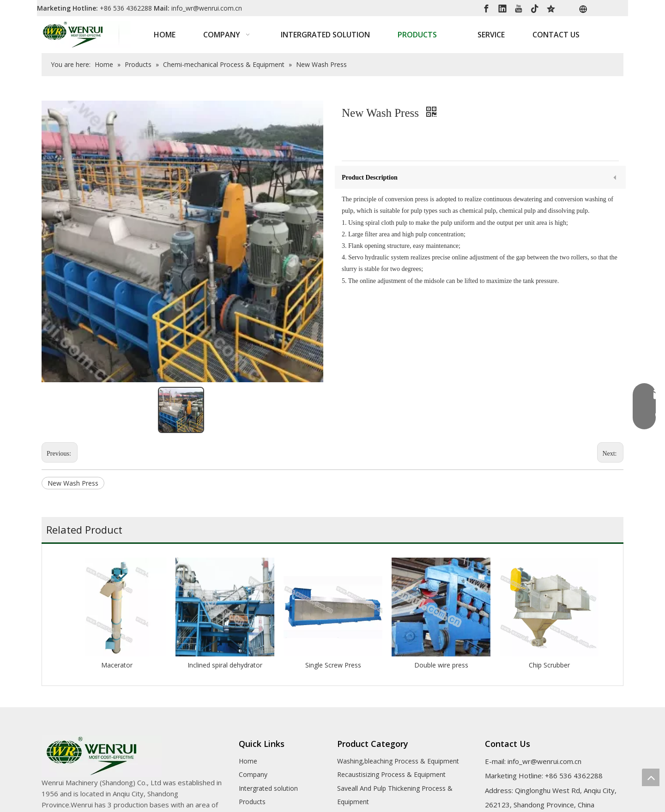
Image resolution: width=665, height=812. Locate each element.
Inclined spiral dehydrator (225, 665)
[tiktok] (535, 8)
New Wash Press (73, 483)
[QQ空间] (551, 8)
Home (248, 761)
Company (253, 774)
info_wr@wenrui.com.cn (207, 8)
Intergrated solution (268, 788)
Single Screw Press (333, 665)
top (651, 777)
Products (252, 802)
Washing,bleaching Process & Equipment (398, 761)
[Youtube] (519, 8)
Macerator (117, 665)
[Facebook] (486, 8)
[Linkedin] (502, 8)
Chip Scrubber (549, 665)
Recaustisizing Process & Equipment (391, 774)
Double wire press (441, 665)
